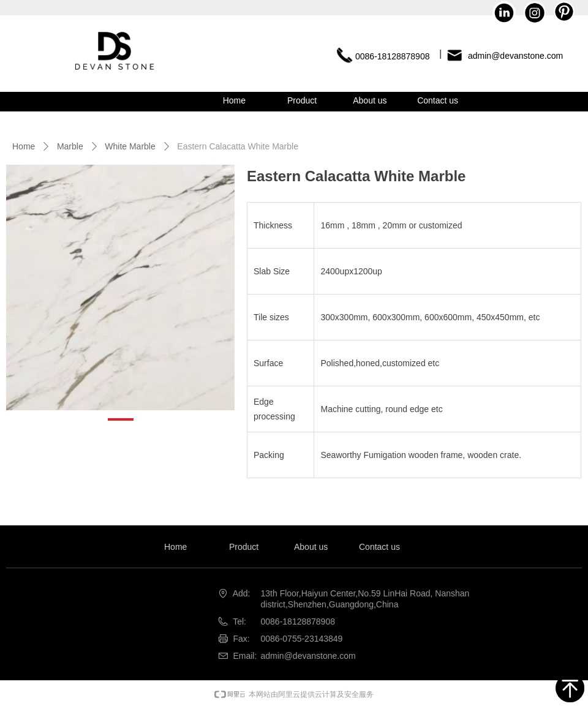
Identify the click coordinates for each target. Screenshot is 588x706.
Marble (70, 146)
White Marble (130, 146)
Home (24, 146)
